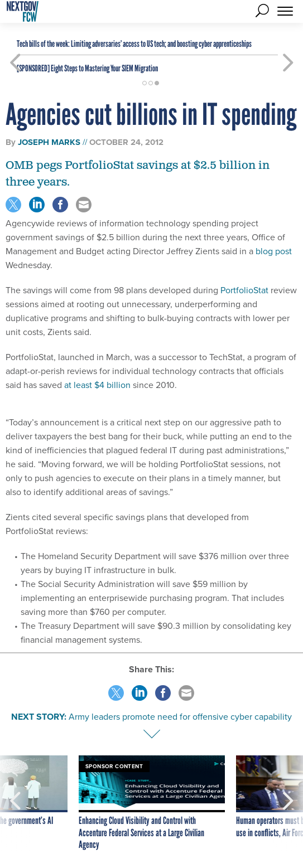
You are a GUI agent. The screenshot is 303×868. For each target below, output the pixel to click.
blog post (274, 251)
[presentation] (15, 803)
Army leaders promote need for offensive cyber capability (180, 717)
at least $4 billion (97, 385)
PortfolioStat (244, 290)
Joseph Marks (49, 142)
